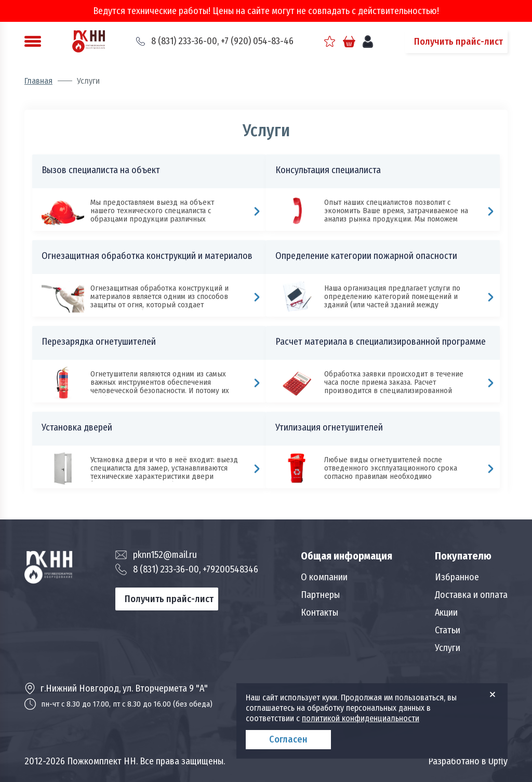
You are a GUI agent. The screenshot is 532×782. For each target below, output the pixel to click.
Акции (446, 612)
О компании (324, 577)
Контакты (320, 612)
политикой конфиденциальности (361, 718)
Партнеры (320, 595)
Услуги (448, 648)
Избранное (457, 577)
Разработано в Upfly (468, 761)
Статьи (448, 630)
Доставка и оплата (471, 595)
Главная (38, 81)
